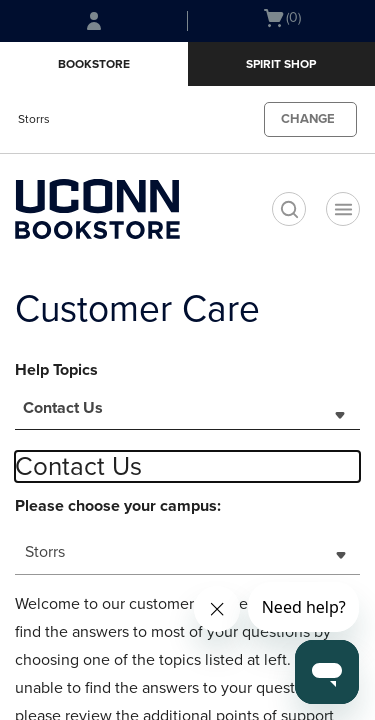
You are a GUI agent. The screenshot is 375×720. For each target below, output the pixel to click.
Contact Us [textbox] (63, 408)
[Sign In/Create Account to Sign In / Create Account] (94, 21)
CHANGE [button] (308, 119)
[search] (289, 209)
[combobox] (187, 414)
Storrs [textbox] (45, 552)
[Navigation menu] (343, 209)
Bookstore (94, 64)
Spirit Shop (281, 64)
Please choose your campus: (118, 506)
